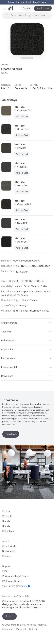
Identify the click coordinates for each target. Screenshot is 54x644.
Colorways (9, 100)
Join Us (10, 616)
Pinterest (21, 629)
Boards (6, 526)
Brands (6, 521)
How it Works (9, 546)
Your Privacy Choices (16, 586)
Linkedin (34, 629)
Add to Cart (22, 229)
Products (7, 516)
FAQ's (5, 571)
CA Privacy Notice (12, 581)
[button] (5, 8)
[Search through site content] (29, 15)
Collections (8, 531)
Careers (6, 556)
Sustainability (9, 551)
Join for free (43, 8)
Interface (5, 65)
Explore (43, 2)
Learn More (11, 434)
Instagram (8, 629)
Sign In (27, 8)
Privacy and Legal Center (16, 576)
